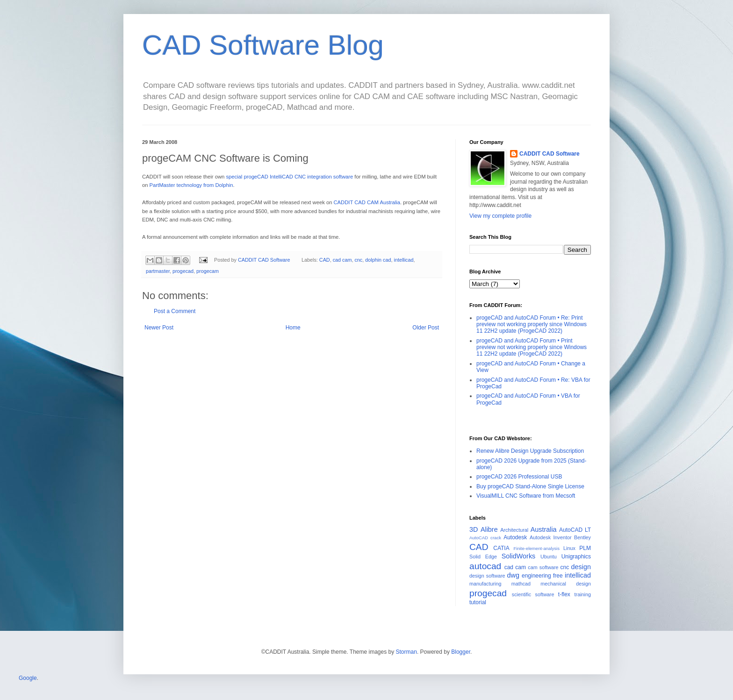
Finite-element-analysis (536, 548)
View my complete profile (500, 216)
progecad (183, 271)
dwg (513, 575)
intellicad (404, 260)
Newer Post (159, 328)
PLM (585, 548)
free (558, 576)
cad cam (342, 260)
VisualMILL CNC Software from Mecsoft (526, 496)
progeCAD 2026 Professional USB (519, 477)
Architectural (514, 530)
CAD (325, 260)
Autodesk (515, 537)
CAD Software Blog (263, 45)
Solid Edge (483, 557)
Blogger (461, 652)
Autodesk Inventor (551, 537)
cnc (358, 260)
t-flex (564, 594)
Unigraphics (576, 557)
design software (487, 576)
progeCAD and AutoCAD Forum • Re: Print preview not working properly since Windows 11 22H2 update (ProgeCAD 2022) (532, 325)
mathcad (521, 584)
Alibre (489, 529)
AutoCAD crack (485, 538)
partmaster (158, 271)
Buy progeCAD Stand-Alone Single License (530, 486)
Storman (406, 652)
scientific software (533, 594)
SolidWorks (519, 556)
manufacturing (485, 584)
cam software (543, 567)
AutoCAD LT (575, 530)
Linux (569, 548)
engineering (536, 576)
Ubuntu (549, 557)
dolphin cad (378, 260)
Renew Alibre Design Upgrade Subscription (530, 451)
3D (474, 529)
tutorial (478, 602)
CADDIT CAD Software (550, 154)
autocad (485, 566)
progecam (208, 271)
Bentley (582, 537)
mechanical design (566, 584)
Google (28, 678)
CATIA (501, 548)
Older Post (426, 328)
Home (293, 328)
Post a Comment (175, 311)
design (581, 567)
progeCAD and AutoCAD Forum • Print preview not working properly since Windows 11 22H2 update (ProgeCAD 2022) (532, 347)
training (583, 594)
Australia (544, 529)
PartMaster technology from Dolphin (191, 185)
